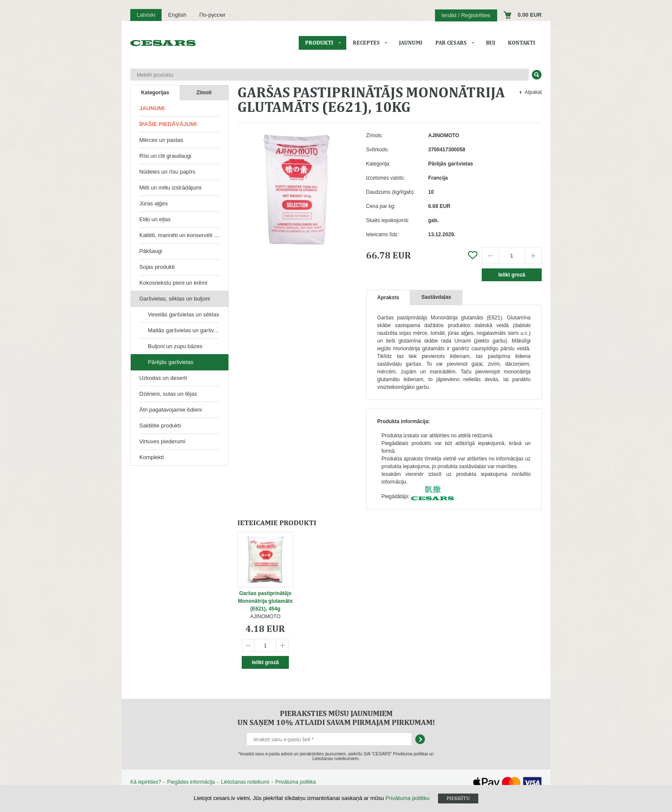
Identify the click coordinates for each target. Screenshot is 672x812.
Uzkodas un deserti (163, 378)
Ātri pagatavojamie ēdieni (171, 410)
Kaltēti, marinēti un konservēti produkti (184, 235)
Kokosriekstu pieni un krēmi (173, 283)
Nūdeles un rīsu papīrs (167, 172)
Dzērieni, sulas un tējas (168, 394)
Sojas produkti (157, 267)
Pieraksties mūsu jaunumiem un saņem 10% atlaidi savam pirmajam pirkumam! (336, 718)
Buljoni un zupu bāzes (175, 346)
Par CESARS (451, 43)
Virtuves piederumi (162, 441)
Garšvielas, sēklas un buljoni (175, 299)
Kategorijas (155, 93)
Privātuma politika (295, 782)
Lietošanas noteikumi (245, 782)
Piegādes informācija (191, 782)
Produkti (319, 43)
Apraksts (388, 298)
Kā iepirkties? (146, 782)
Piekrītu (458, 798)
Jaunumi (411, 43)
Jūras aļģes (153, 203)
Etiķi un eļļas (155, 219)
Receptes (366, 43)
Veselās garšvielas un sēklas (183, 314)
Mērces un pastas (161, 140)
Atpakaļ (533, 92)
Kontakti (522, 43)
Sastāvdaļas (436, 297)
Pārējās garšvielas (171, 362)
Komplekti (151, 457)
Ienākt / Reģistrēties (466, 15)
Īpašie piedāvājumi (168, 124)
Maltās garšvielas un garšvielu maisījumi (188, 330)
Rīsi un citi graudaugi (165, 156)
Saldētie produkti (160, 426)
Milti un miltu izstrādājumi (170, 188)
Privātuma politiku (407, 798)
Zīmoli (204, 93)
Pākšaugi (151, 251)
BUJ (490, 43)
